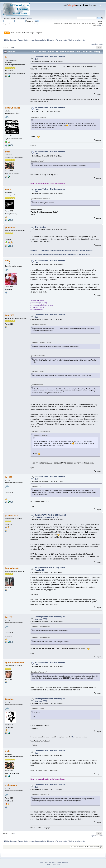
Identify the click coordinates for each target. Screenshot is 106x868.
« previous (95, 44)
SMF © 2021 (53, 862)
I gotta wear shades (15, 663)
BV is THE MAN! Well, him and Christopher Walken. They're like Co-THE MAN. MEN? (60, 254)
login (23, 18)
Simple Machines (62, 862)
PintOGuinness (12, 108)
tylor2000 (10, 315)
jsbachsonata (12, 515)
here (101, 25)
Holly (8, 261)
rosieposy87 (11, 785)
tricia (7, 152)
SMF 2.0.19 (44, 862)
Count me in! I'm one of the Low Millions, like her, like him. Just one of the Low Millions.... (62, 250)
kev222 (8, 477)
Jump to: (67, 847)
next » (101, 44)
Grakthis (9, 699)
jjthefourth (10, 227)
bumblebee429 (12, 568)
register (29, 18)
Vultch (8, 189)
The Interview (41, 227)
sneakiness (61, 183)
